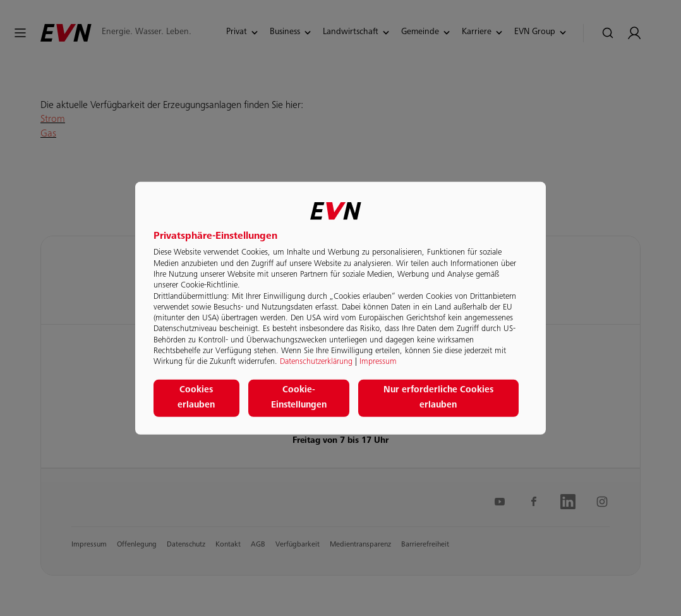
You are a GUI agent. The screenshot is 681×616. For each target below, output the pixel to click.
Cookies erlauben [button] (196, 398)
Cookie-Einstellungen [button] (299, 398)
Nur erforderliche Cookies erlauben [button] (438, 398)
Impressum (378, 362)
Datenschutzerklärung (316, 362)
